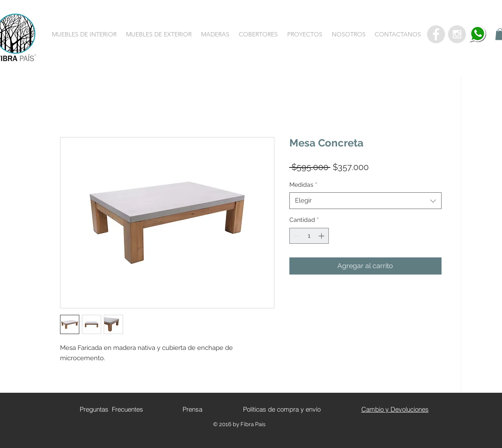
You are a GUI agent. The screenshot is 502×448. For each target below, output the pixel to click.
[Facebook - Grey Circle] (436, 34)
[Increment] (322, 236)
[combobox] (365, 201)
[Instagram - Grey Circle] (457, 34)
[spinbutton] (309, 236)
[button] (84, 34)
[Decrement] (296, 236)
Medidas (303, 185)
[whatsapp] (478, 34)
